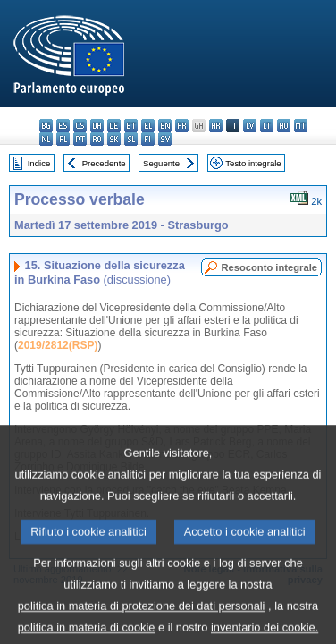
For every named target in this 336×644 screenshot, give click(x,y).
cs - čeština (80, 126)
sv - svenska (165, 139)
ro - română (97, 139)
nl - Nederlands (46, 139)
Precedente (104, 163)
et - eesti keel (131, 126)
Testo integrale (253, 163)
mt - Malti (301, 126)
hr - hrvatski (216, 126)
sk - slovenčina (114, 139)
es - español (63, 126)
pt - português (80, 139)
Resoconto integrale (269, 267)
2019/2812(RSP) (58, 345)
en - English (165, 126)
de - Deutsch (114, 126)
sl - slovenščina (131, 139)
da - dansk (97, 126)
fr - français (182, 126)
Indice (39, 163)
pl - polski (63, 139)
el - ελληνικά (148, 126)
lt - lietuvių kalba (267, 126)
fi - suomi (148, 139)
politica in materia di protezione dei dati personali (142, 620)
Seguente (161, 163)
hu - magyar (284, 126)
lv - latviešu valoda (250, 126)
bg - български (46, 126)
